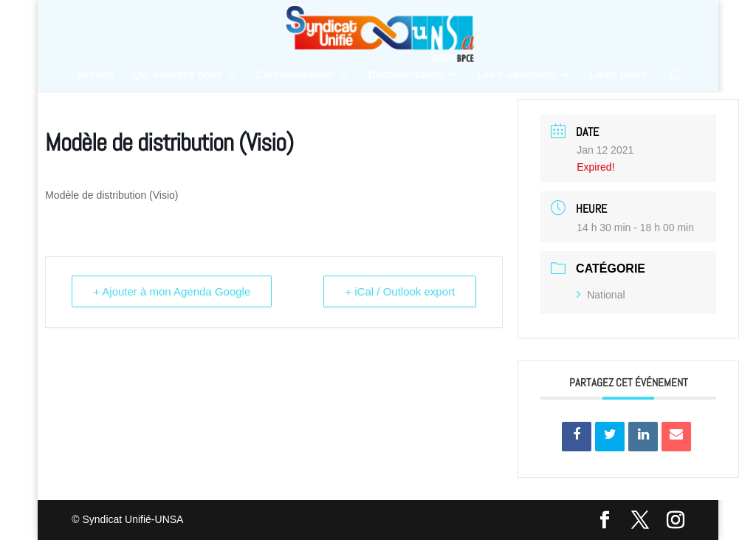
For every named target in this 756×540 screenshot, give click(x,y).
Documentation (406, 75)
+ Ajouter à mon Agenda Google (172, 291)
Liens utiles (618, 75)
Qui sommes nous (178, 75)
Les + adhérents (516, 75)
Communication (295, 75)
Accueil (95, 75)
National (601, 295)
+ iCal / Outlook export (400, 291)
